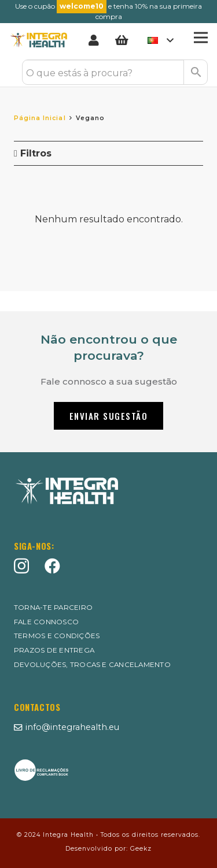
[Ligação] (96, 40)
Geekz (141, 849)
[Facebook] (52, 566)
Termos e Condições (57, 636)
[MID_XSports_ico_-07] (41, 770)
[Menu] (201, 38)
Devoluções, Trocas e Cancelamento (92, 665)
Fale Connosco (46, 622)
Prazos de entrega (54, 650)
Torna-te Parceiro (53, 608)
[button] (161, 40)
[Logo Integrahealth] (39, 40)
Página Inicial (40, 118)
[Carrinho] (122, 40)
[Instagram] (21, 567)
